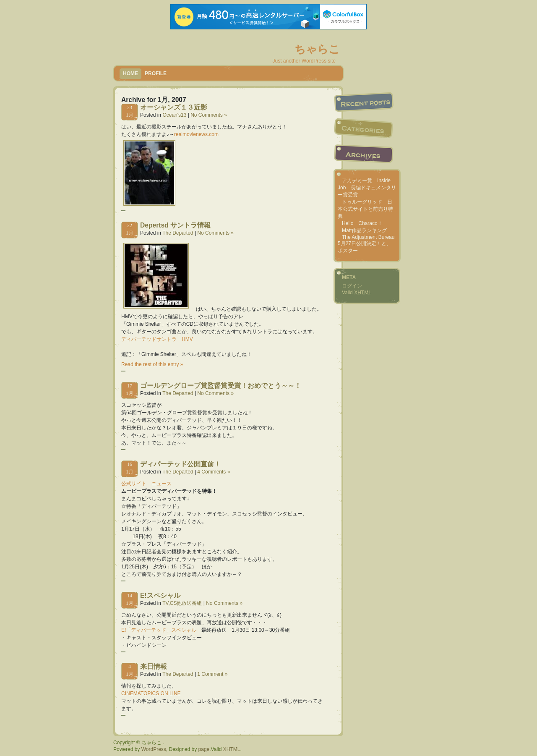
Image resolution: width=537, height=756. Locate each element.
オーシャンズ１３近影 (174, 107)
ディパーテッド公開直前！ (180, 464)
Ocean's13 (174, 115)
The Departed (178, 233)
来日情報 (154, 666)
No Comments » (209, 115)
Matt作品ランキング (364, 230)
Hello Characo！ (362, 223)
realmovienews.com (196, 134)
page (204, 749)
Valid (357, 293)
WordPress (154, 749)
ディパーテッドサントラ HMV (157, 339)
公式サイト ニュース (146, 484)
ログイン (352, 286)
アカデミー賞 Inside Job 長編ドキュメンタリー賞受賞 (367, 188)
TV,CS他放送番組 (182, 603)
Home (130, 73)
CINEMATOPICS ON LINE (151, 693)
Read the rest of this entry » (152, 364)
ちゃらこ (317, 49)
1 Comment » (212, 674)
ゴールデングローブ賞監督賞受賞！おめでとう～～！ (221, 386)
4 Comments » (214, 472)
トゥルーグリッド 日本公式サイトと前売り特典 (365, 209)
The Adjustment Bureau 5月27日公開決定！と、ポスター (366, 244)
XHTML (232, 749)
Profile (156, 73)
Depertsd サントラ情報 (175, 225)
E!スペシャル (160, 595)
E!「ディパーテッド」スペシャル (159, 630)
